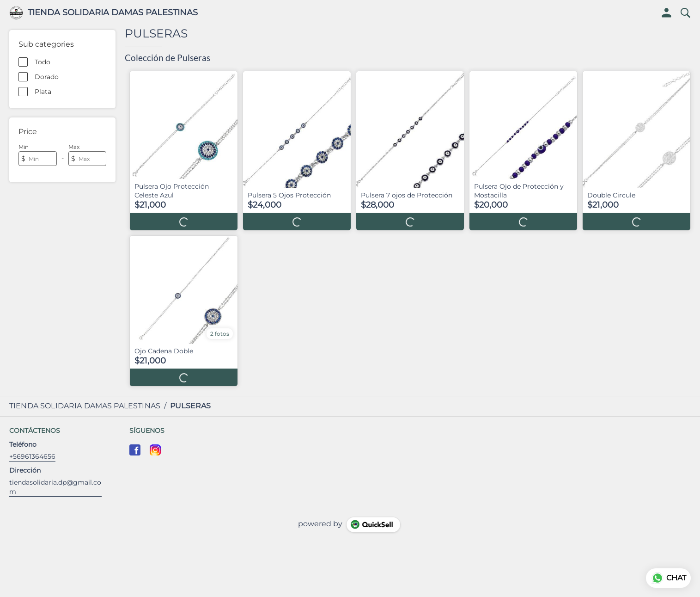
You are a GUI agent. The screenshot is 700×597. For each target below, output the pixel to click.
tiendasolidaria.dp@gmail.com (55, 487)
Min (24, 147)
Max (74, 147)
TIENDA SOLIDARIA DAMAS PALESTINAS (113, 13)
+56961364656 (32, 456)
